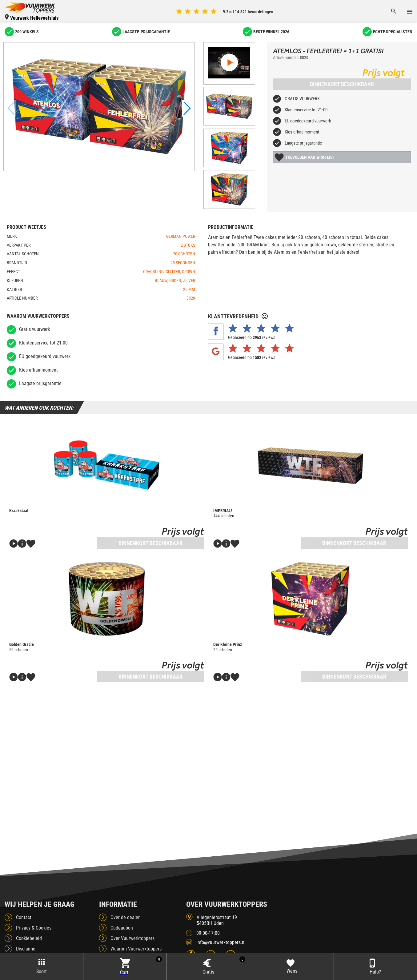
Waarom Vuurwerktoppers (136, 942)
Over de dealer (125, 911)
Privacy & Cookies (34, 921)
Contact (24, 911)
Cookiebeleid (29, 932)
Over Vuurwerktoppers (132, 932)
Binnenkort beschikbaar (342, 84)
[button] (187, 108)
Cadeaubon (122, 921)
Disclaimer (26, 942)
